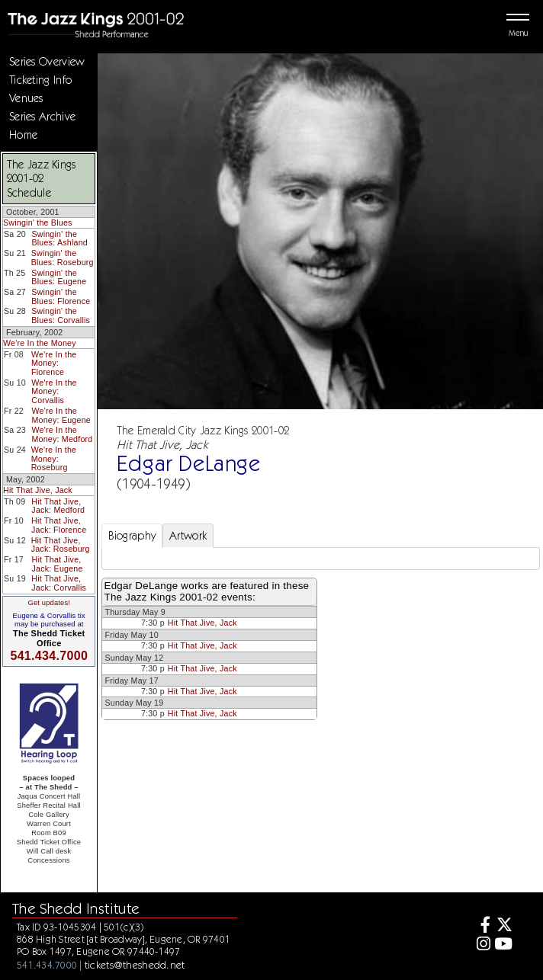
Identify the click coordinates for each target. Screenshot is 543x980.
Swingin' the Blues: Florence (61, 296)
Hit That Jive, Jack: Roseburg (61, 545)
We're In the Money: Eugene (61, 415)
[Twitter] (503, 926)
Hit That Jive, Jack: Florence (59, 525)
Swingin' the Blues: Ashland (59, 239)
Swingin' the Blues (38, 223)
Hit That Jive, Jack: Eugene (58, 564)
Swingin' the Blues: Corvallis (61, 315)
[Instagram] (481, 945)
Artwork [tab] (188, 536)
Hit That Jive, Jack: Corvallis (59, 583)
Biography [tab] (132, 536)
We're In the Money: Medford (62, 434)
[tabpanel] (321, 559)
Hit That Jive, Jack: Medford (58, 506)
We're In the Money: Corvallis (54, 391)
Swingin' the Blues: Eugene (59, 277)
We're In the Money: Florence (54, 363)
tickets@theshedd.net (135, 965)
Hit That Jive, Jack (38, 490)
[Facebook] (481, 926)
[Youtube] (503, 945)
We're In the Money (40, 343)
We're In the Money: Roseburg (54, 458)
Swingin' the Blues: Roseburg (63, 258)
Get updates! (49, 603)
